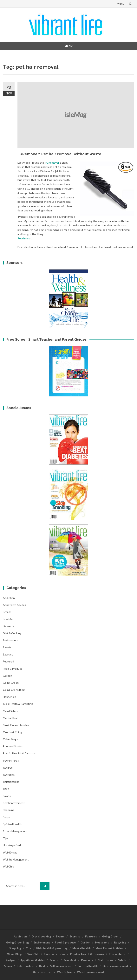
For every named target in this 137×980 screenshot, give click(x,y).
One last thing (12, 732)
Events (7, 647)
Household (59, 247)
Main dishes (10, 711)
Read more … (25, 238)
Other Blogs (10, 739)
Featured (8, 661)
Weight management (16, 859)
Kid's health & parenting (18, 704)
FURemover (52, 163)
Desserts (9, 626)
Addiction (9, 598)
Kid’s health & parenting (52, 948)
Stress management (15, 831)
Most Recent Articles (16, 725)
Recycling (9, 774)
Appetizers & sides (14, 605)
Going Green (11, 683)
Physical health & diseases (19, 753)
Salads (7, 796)
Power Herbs (11, 761)
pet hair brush (103, 247)
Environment (11, 640)
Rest (6, 789)
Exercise (8, 654)
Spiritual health (12, 824)
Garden (7, 676)
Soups (7, 817)
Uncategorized (12, 845)
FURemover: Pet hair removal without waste (59, 154)
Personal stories (13, 746)
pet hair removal (123, 247)
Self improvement (14, 803)
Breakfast (9, 619)
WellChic (8, 866)
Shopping (73, 247)
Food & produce (13, 669)
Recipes (8, 768)
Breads (7, 612)
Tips (6, 838)
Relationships (11, 782)
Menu (121, 4)
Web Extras (10, 852)
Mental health (12, 718)
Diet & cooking (12, 633)
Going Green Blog (40, 247)
